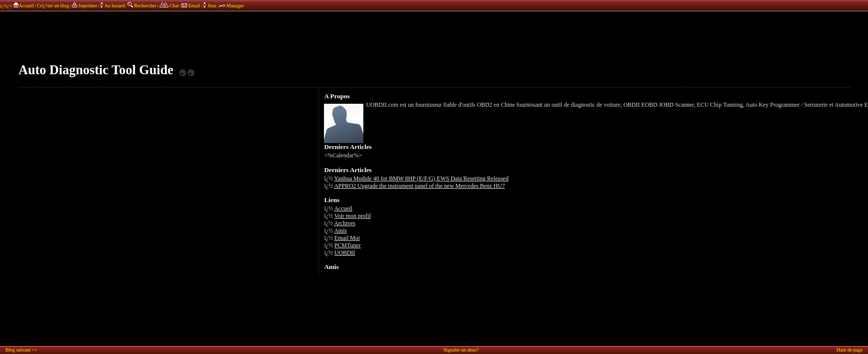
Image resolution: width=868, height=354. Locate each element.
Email (191, 6)
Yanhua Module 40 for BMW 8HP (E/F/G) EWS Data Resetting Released (421, 178)
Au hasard (112, 6)
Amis (340, 231)
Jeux (210, 6)
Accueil (23, 6)
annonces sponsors (434, 37)
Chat (169, 6)
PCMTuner (348, 245)
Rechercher (142, 6)
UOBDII (345, 253)
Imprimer (84, 6)
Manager (232, 6)
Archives (344, 223)
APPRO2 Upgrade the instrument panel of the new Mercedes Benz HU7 (419, 186)
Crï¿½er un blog (53, 6)
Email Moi (347, 238)
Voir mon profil (353, 216)
